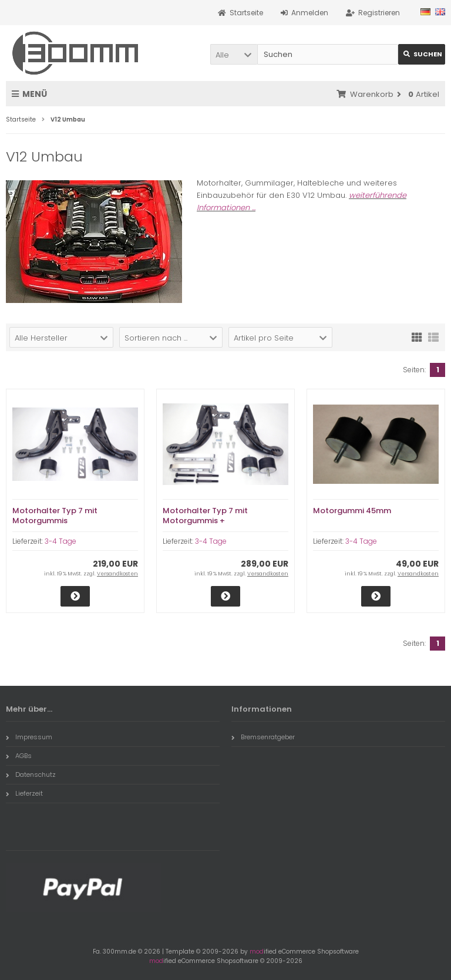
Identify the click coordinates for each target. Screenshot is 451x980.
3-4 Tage (60, 541)
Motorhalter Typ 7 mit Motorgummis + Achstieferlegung (205, 521)
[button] (234, 54)
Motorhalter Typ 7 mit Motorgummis (55, 516)
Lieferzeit (24, 793)
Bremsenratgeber (263, 737)
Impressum (29, 737)
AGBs (19, 756)
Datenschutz (31, 774)
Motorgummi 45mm (352, 511)
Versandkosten (117, 574)
